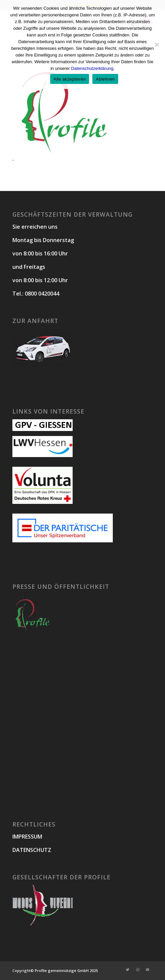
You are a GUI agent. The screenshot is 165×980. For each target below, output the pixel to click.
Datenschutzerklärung (92, 68)
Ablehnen (105, 79)
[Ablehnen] (157, 44)
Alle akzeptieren (70, 79)
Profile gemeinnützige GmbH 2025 (66, 970)
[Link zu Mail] (148, 970)
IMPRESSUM (27, 837)
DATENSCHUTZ (32, 850)
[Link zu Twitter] (128, 970)
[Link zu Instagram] (138, 970)
